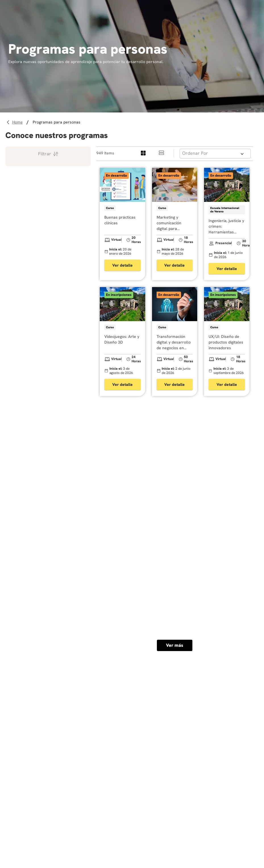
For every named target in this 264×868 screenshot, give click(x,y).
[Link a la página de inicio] (18, 122)
